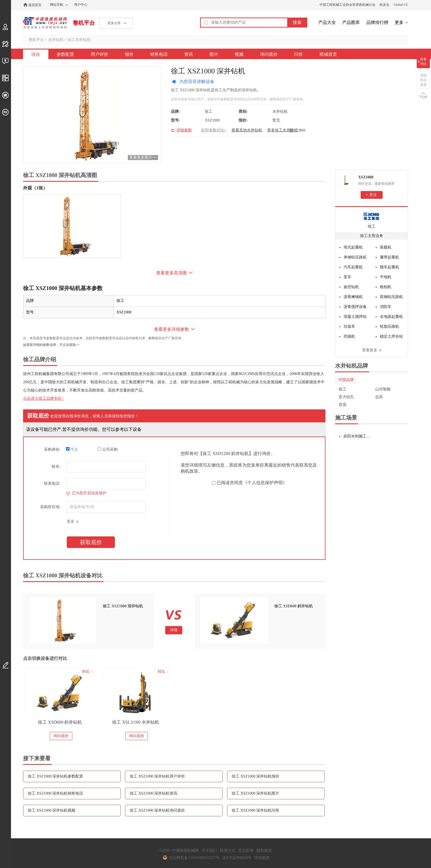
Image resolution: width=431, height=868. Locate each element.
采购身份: (52, 449)
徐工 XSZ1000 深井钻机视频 (52, 810)
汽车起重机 (353, 267)
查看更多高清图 (172, 273)
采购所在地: (50, 507)
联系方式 (228, 851)
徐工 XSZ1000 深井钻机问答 (255, 810)
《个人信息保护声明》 (265, 483)
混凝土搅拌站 (355, 317)
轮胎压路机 (389, 326)
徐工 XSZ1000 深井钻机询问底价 (157, 810)
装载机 (386, 247)
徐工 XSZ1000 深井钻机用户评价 (157, 776)
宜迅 (342, 405)
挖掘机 (349, 336)
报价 (129, 54)
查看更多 (370, 350)
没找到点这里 (423, 80)
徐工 (372, 226)
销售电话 (159, 54)
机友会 (385, 5)
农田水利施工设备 (357, 436)
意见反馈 (246, 851)
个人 (72, 449)
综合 (36, 54)
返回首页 (35, 5)
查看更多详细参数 (172, 329)
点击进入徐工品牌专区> (43, 399)
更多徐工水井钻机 (283, 130)
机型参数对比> (214, 130)
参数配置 (65, 54)
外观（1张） (35, 188)
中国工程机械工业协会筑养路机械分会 (347, 5)
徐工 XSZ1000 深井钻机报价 (255, 776)
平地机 (386, 277)
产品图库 (351, 22)
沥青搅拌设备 (355, 307)
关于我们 (209, 851)
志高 (379, 397)
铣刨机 (386, 287)
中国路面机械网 (45, 23)
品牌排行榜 (377, 22)
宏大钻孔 (346, 397)
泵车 (347, 277)
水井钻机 (56, 40)
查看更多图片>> (143, 157)
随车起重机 (389, 267)
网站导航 (57, 5)
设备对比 (423, 61)
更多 (399, 22)
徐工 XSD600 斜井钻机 (60, 722)
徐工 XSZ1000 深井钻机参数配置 (55, 776)
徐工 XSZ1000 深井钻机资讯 (154, 793)
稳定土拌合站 (391, 336)
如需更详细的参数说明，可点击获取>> (51, 345)
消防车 (386, 307)
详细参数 (184, 130)
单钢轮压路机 (355, 257)
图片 (214, 54)
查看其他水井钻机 (247, 130)
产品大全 (327, 22)
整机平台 (84, 23)
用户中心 (81, 5)
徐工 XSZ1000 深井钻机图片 (255, 793)
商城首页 (328, 54)
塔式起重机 (353, 247)
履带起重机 (389, 257)
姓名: (56, 466)
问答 (299, 54)
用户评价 (100, 54)
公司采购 (108, 449)
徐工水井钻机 (79, 40)
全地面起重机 (391, 317)
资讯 (189, 54)
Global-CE (401, 5)
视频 (239, 54)
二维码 (300, 130)
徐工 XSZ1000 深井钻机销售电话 (55, 793)
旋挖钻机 (351, 287)
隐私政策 (264, 851)
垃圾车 (349, 326)
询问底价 (269, 54)
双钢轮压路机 (391, 297)
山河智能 (383, 389)
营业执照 (262, 858)
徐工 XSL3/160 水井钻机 (136, 722)
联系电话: (52, 483)
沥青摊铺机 (353, 297)
